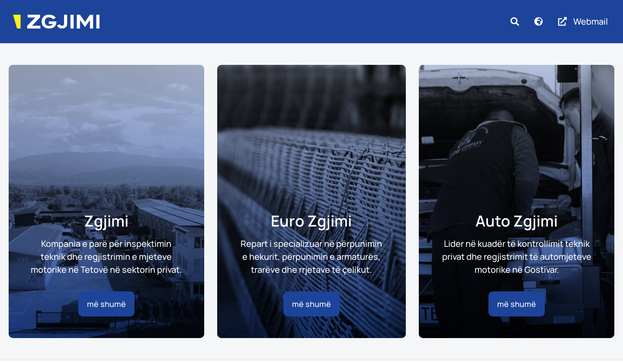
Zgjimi (106, 221)
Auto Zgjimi (517, 221)
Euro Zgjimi (311, 221)
